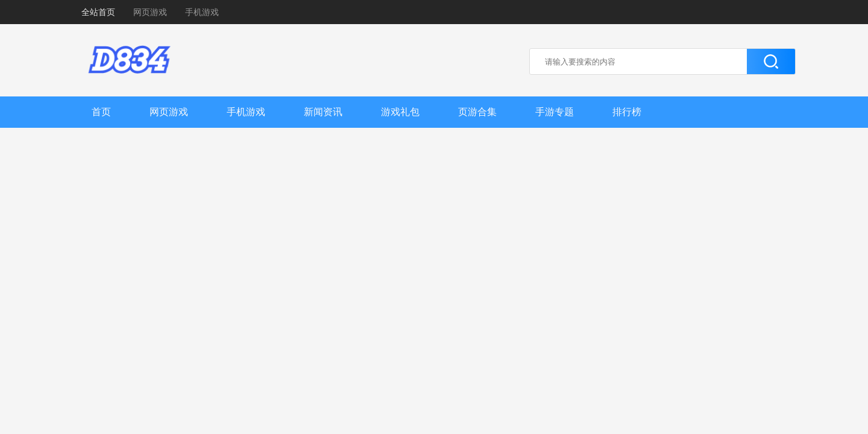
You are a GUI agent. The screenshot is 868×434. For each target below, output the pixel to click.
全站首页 (98, 12)
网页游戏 (150, 12)
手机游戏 (202, 12)
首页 (101, 112)
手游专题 (555, 112)
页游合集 (477, 112)
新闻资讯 (323, 112)
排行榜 (627, 112)
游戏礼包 (400, 112)
